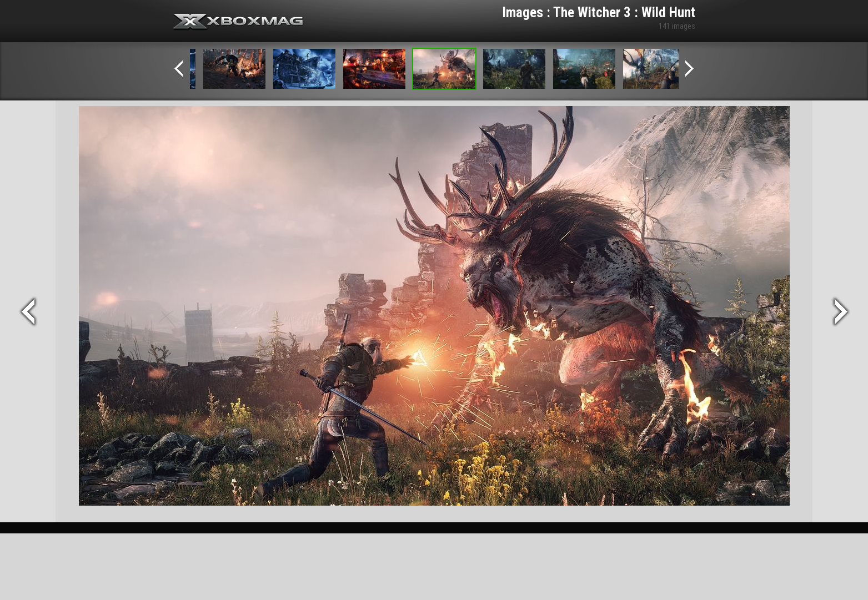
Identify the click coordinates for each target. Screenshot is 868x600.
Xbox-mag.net (239, 22)
